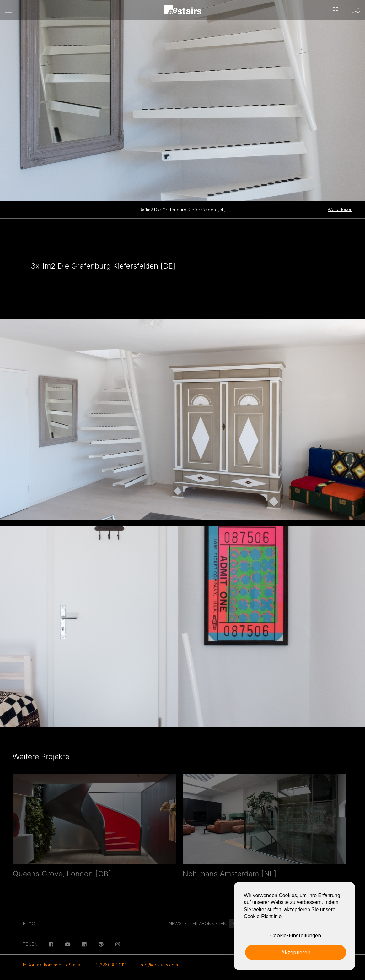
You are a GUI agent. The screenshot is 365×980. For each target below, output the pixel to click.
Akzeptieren (296, 952)
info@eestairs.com (159, 965)
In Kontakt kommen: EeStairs (51, 965)
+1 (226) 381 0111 (110, 965)
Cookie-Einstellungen (296, 935)
